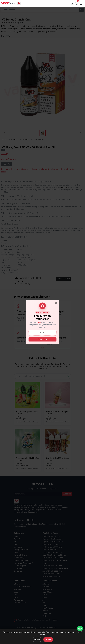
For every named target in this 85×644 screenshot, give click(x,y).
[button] (81, 4)
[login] (72, 3)
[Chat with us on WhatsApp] (80, 628)
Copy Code (42, 339)
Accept (48, 639)
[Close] (56, 303)
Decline (37, 639)
